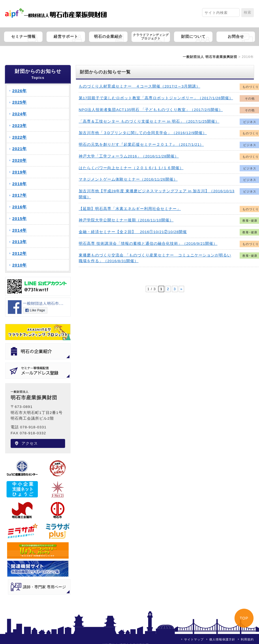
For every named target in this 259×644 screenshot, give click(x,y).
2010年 (19, 265)
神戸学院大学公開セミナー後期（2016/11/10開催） (126, 220)
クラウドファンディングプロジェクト (151, 37)
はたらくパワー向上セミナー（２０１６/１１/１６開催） (131, 168)
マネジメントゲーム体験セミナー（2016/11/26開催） (128, 179)
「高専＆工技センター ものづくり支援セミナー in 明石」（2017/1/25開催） (149, 121)
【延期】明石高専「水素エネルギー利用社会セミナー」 (130, 209)
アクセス (30, 443)
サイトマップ (194, 639)
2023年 (19, 126)
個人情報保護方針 (222, 639)
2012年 (19, 253)
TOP (244, 618)
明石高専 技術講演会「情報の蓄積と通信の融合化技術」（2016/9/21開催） (148, 244)
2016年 (19, 207)
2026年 (19, 91)
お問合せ (236, 37)
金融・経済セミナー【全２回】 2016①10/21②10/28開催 (133, 232)
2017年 (19, 195)
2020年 (19, 160)
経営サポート (66, 37)
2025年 (19, 102)
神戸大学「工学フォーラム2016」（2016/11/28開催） (129, 156)
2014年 (19, 230)
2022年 (19, 137)
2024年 (19, 114)
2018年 (19, 184)
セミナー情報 (23, 37)
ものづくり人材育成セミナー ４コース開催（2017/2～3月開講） (139, 86)
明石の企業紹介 (108, 37)
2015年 (19, 219)
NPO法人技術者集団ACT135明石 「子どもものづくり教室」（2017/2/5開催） (151, 110)
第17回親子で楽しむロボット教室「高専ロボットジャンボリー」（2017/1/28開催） (156, 98)
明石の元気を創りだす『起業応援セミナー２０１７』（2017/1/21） (141, 145)
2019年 (19, 172)
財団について (193, 37)
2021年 (19, 149)
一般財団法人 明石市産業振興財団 (210, 57)
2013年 (19, 242)
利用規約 (247, 639)
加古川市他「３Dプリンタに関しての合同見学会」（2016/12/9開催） (143, 133)
